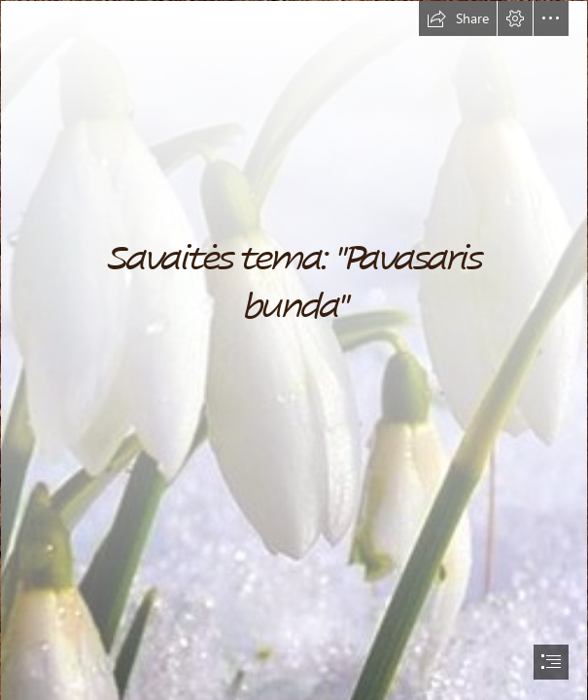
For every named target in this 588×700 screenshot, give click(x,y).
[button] (458, 18)
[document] (294, 350)
